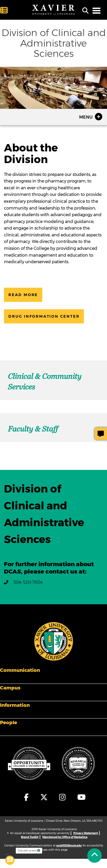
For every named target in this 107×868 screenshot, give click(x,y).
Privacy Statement (86, 833)
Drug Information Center (44, 316)
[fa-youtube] (80, 797)
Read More (23, 295)
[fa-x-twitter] (44, 797)
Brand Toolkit (30, 837)
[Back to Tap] (95, 856)
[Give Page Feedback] (101, 434)
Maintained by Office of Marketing (65, 837)
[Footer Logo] (54, 641)
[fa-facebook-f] (27, 797)
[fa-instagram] (63, 797)
